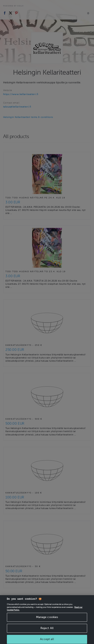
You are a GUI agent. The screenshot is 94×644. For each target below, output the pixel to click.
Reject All (47, 633)
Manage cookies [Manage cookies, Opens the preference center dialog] (47, 622)
